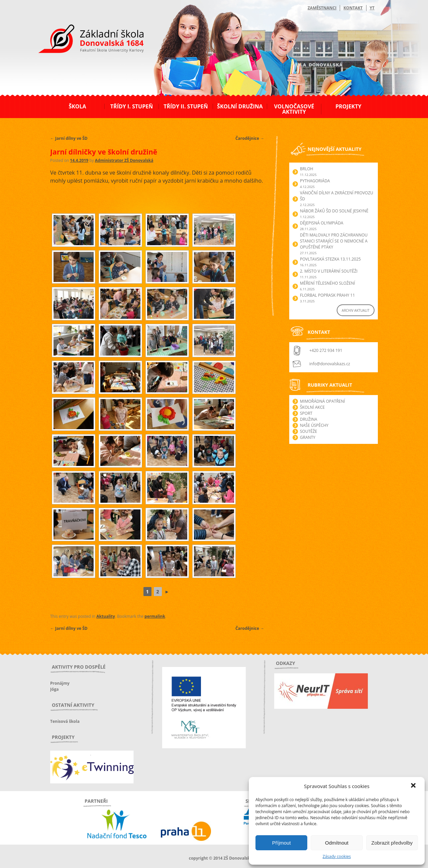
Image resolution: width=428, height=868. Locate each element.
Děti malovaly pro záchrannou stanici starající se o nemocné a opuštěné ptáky (334, 241)
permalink (155, 616)
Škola (77, 106)
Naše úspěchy (314, 425)
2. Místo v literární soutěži (329, 271)
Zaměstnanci (322, 8)
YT (372, 8)
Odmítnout (337, 843)
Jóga (54, 689)
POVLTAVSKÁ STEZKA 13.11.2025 (330, 259)
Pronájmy (60, 683)
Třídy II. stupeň (186, 106)
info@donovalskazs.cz (330, 364)
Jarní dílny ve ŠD (69, 138)
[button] (414, 786)
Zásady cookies (337, 856)
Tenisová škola (65, 721)
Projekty (348, 106)
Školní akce (312, 407)
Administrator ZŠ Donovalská (124, 160)
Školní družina (240, 106)
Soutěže (308, 431)
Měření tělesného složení (328, 283)
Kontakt (353, 8)
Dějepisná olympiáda (322, 223)
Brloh (307, 169)
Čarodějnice (250, 138)
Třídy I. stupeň (132, 106)
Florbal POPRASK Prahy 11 (327, 295)
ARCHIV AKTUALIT (356, 310)
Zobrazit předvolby (392, 843)
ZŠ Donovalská (86, 40)
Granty (308, 437)
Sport (306, 413)
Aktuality (105, 616)
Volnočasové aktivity (294, 109)
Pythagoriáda (315, 181)
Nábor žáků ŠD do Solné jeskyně (334, 211)
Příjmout (282, 843)
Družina (309, 419)
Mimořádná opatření (323, 401)
